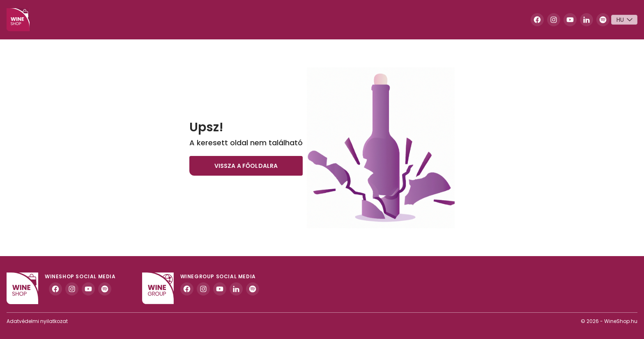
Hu (626, 20)
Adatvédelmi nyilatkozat (37, 321)
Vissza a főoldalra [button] (246, 166)
